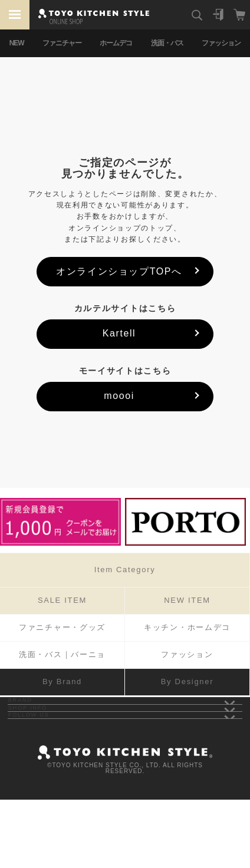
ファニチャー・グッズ (62, 627)
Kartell (119, 333)
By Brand (62, 681)
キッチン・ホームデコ (187, 627)
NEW (17, 43)
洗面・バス (167, 43)
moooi (119, 396)
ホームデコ (116, 43)
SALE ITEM (62, 600)
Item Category (125, 570)
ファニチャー (62, 43)
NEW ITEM (187, 600)
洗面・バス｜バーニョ (62, 654)
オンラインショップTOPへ (119, 271)
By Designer (187, 681)
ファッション (221, 43)
